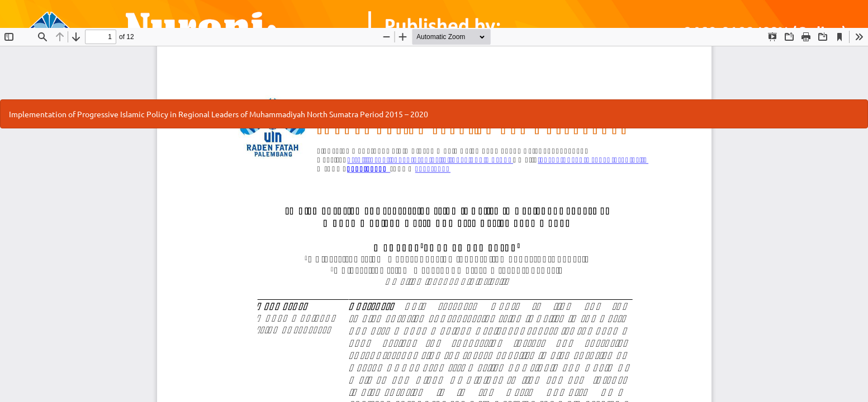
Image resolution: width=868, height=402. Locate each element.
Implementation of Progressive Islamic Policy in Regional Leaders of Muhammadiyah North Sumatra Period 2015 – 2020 (219, 114)
